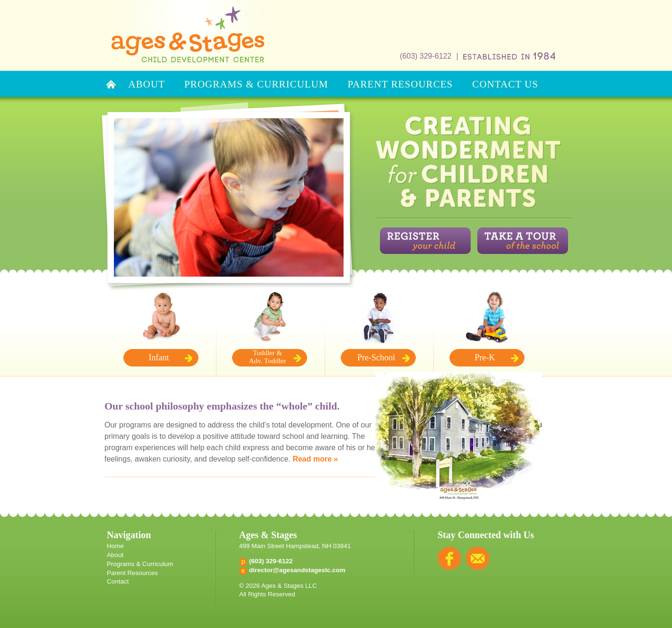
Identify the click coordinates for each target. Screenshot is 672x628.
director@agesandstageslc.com (297, 570)
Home (115, 546)
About (115, 555)
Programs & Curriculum (140, 564)
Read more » (315, 459)
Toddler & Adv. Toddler (268, 357)
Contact (118, 581)
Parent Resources (132, 573)
